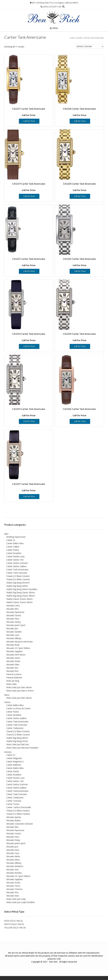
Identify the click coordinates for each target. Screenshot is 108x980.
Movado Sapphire (14, 651)
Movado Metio (13, 856)
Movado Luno (13, 635)
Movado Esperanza (15, 612)
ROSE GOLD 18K (12, 921)
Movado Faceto (14, 615)
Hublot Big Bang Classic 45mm (21, 592)
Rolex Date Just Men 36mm (19, 687)
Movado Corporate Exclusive (20, 824)
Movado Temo (13, 886)
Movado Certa (13, 606)
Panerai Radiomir (14, 678)
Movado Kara (13, 850)
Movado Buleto (14, 820)
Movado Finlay (13, 840)
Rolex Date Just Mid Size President (22, 748)
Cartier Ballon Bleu (15, 543)
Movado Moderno (15, 866)
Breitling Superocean (16, 537)
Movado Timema (14, 889)
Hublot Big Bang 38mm (17, 738)
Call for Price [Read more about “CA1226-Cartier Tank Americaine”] (80, 421)
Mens (7, 695)
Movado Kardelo (14, 632)
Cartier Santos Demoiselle (19, 807)
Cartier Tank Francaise (17, 573)
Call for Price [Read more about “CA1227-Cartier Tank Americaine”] (29, 496)
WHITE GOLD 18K (13, 924)
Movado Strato (13, 661)
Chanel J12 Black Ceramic (18, 576)
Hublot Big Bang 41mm (17, 741)
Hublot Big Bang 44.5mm (18, 583)
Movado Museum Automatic (20, 642)
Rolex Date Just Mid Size (18, 744)
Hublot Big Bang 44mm (17, 586)
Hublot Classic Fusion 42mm (19, 599)
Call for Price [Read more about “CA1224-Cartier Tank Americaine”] (80, 346)
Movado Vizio (13, 896)
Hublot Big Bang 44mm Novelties (22, 589)
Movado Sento (13, 658)
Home (72, 38)
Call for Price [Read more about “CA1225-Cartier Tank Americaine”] (29, 421)
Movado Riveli (13, 645)
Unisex (7, 702)
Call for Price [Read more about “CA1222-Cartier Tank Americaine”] (80, 271)
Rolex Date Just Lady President (21, 902)
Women (79, 38)
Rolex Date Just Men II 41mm (20, 691)
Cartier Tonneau (14, 801)
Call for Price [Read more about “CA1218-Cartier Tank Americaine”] (80, 121)
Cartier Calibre (13, 547)
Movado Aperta (14, 817)
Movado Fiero (13, 619)
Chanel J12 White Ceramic (18, 579)
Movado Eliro (13, 609)
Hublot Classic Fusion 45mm (19, 602)
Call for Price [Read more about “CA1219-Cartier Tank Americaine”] (29, 196)
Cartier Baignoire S (15, 762)
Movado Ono (13, 870)
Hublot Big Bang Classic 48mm (21, 596)
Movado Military (14, 638)
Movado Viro (12, 668)
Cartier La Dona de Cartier (18, 708)
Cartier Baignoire (14, 758)
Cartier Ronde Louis (15, 556)
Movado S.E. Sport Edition (18, 648)
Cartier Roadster (14, 553)
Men (6, 534)
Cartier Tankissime (15, 728)
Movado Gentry (14, 622)
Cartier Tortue (13, 804)
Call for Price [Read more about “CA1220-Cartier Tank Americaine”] (80, 196)
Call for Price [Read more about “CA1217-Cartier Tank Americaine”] (29, 121)
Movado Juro (12, 628)
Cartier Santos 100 (15, 560)
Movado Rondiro (14, 873)
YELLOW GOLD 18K (13, 928)
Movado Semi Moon (16, 655)
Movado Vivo (12, 671)
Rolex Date (12, 684)
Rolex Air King (13, 681)
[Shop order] (89, 47)
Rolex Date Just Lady (16, 899)
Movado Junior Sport (16, 625)
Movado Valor (13, 664)
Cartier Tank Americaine (17, 570)
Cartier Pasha (13, 550)
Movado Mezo (13, 860)
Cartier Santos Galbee (16, 566)
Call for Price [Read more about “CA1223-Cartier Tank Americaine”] (29, 346)
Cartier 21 (11, 540)
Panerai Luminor (14, 674)
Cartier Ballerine (14, 765)
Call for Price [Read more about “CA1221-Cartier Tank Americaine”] (29, 271)
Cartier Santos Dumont (17, 563)
